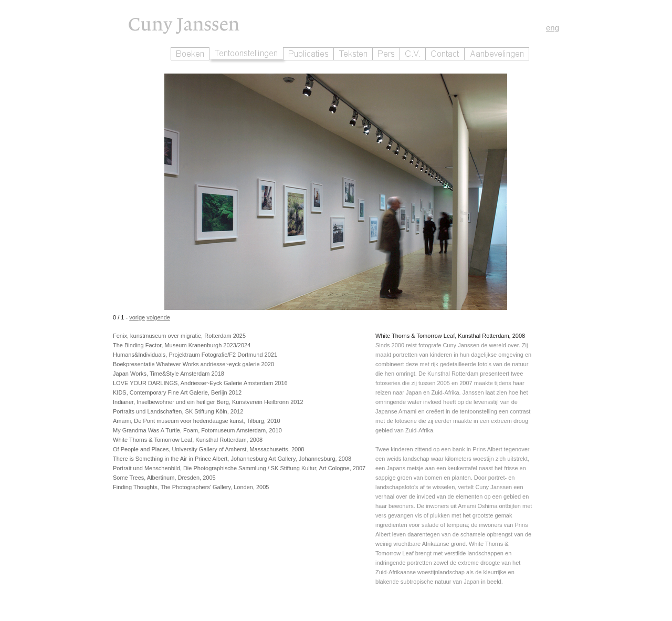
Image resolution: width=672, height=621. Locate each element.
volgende (158, 317)
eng (553, 28)
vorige (137, 317)
